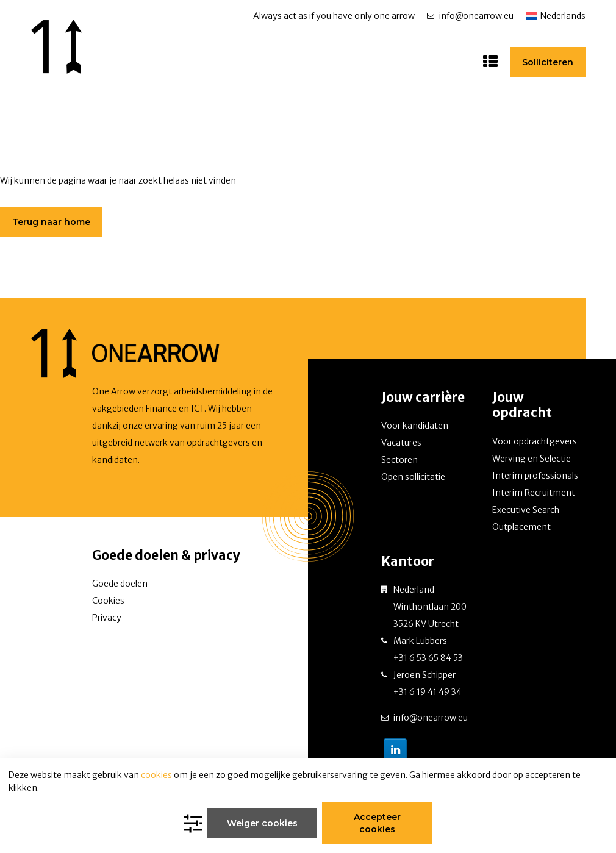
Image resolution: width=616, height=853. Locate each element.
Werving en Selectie (532, 459)
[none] (556, 15)
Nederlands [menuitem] (563, 16)
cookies (156, 775)
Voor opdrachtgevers (535, 441)
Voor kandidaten (415, 426)
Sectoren (399, 460)
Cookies (108, 601)
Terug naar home (51, 222)
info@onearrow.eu (476, 16)
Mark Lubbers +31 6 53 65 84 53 (428, 649)
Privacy (107, 618)
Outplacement (521, 527)
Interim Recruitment (534, 493)
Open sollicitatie (413, 477)
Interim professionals (535, 476)
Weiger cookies (262, 823)
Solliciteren (548, 62)
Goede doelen (120, 584)
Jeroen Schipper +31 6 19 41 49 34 (428, 683)
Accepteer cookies (377, 823)
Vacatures (401, 443)
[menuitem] (556, 16)
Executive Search (526, 510)
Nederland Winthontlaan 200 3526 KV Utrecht (430, 607)
